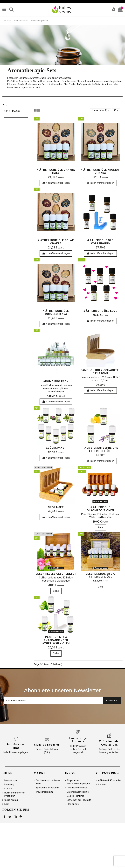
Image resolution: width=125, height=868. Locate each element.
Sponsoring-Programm (48, 788)
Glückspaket (56, 448)
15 (116, 110)
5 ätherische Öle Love (100, 311)
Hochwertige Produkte (78, 740)
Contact (8, 789)
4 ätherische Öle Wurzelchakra (56, 312)
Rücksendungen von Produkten (15, 794)
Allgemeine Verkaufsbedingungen (78, 782)
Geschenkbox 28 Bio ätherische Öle (100, 575)
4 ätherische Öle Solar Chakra (56, 242)
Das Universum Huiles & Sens (48, 782)
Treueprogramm (44, 792)
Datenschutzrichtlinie (78, 792)
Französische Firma (16, 746)
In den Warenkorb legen (56, 183)
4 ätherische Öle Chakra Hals (56, 171)
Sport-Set (56, 507)
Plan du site (73, 804)
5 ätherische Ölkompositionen (100, 509)
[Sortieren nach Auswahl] (101, 111)
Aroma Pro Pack (56, 381)
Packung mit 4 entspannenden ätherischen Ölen (56, 640)
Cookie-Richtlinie (75, 796)
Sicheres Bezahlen (47, 745)
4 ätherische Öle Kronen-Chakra (100, 171)
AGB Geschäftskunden (110, 780)
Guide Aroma (11, 800)
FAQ (7, 804)
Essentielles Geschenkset (56, 574)
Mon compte (11, 780)
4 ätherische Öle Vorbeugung (100, 242)
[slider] (4, 117)
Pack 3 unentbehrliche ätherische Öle (100, 449)
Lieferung (9, 785)
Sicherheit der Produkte (79, 800)
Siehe (100, 527)
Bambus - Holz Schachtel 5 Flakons (100, 372)
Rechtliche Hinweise (77, 788)
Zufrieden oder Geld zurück (109, 743)
